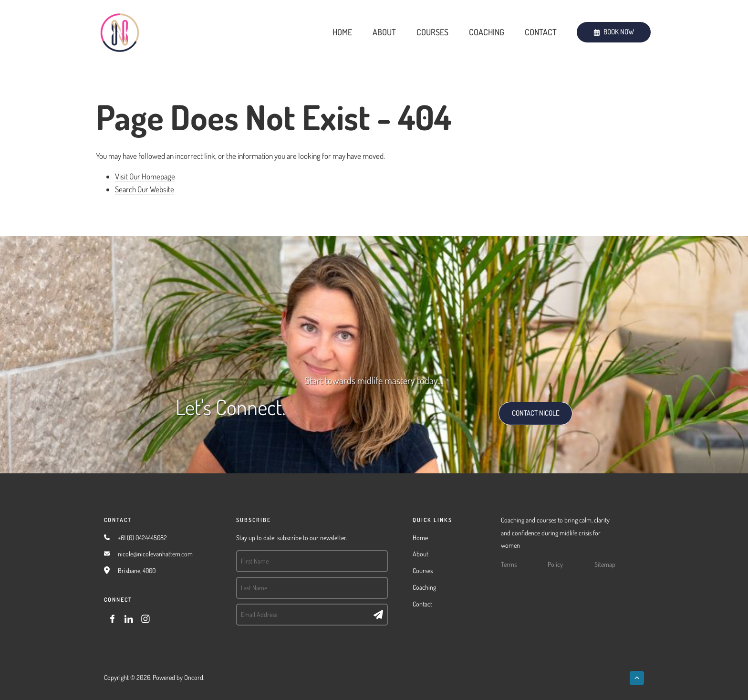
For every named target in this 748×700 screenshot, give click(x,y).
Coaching (487, 32)
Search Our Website (145, 189)
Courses (432, 32)
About (384, 32)
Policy (555, 564)
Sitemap (605, 564)
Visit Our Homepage (145, 176)
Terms (509, 564)
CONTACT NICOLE (525, 408)
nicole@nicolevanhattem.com (155, 554)
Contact (541, 32)
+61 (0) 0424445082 (142, 538)
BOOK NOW (594, 28)
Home (342, 32)
